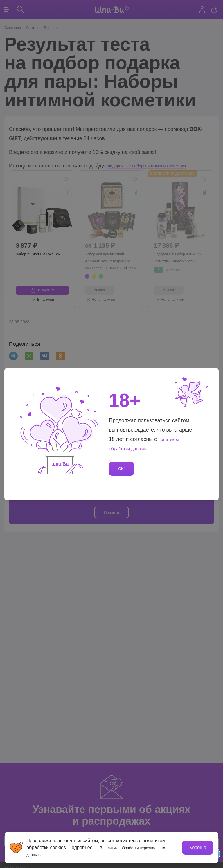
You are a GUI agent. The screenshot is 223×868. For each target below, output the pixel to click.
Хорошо (196, 846)
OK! (123, 469)
